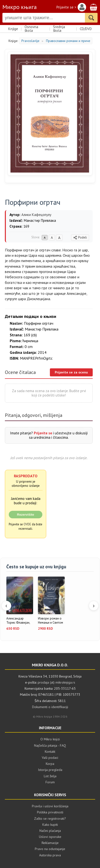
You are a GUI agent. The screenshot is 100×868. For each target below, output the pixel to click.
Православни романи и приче (68, 41)
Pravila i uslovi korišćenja (50, 806)
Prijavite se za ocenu (71, 372)
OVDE (27, 524)
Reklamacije (50, 843)
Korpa (50, 764)
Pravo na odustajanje (50, 849)
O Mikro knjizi (50, 739)
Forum (50, 782)
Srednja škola (59, 29)
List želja (50, 776)
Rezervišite (26, 515)
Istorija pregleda (50, 770)
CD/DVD (86, 29)
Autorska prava (50, 855)
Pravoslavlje (30, 41)
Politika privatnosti (50, 812)
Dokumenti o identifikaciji (50, 707)
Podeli (80, 237)
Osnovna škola (31, 29)
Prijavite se (43, 433)
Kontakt (50, 752)
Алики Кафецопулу (36, 215)
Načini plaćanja (50, 831)
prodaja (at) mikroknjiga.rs (56, 682)
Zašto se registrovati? (50, 818)
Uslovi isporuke (50, 837)
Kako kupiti (50, 825)
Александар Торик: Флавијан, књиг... (18, 621)
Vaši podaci (50, 758)
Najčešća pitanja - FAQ (50, 745)
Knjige (13, 29)
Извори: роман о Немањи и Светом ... (50, 621)
